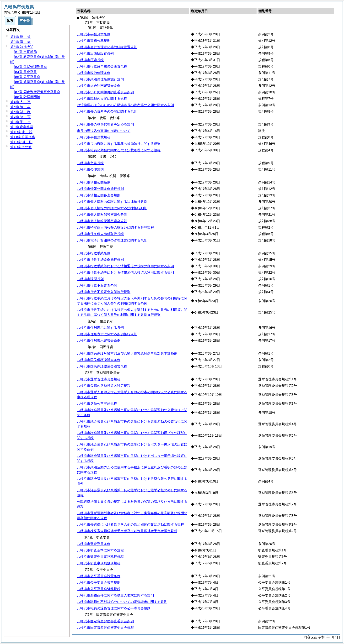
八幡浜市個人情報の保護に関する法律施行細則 (112, 208)
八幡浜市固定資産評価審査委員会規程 (105, 628)
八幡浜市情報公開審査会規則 (99, 195)
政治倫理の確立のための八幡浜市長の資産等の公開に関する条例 (125, 105)
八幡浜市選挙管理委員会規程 (99, 379)
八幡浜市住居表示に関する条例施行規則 (107, 334)
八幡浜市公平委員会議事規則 (99, 582)
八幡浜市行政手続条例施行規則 (100, 260)
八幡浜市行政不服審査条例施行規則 (104, 292)
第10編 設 (21, 132)
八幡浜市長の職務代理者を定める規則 (105, 124)
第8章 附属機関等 (27, 97)
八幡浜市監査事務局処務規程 (99, 563)
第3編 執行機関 (22, 47)
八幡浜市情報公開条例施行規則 (100, 189)
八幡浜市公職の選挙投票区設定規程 (104, 386)
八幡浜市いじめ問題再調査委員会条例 (105, 92)
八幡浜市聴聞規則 (90, 279)
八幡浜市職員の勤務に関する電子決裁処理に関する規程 (119, 150)
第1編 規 (20, 37)
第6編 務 (20, 112)
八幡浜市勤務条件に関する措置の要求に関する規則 (115, 595)
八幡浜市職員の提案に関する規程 (102, 99)
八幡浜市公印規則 (90, 169)
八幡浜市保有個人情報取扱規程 (100, 234)
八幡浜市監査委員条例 (94, 544)
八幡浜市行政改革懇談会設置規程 (102, 66)
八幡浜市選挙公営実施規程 (97, 403)
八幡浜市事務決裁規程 (94, 137)
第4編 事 (20, 102)
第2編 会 (20, 42)
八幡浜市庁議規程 (90, 60)
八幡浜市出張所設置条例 (95, 53)
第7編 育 (20, 117)
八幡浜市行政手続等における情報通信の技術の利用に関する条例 (125, 266)
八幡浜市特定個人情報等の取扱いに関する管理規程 (115, 227)
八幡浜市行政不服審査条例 (97, 285)
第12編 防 (21, 142)
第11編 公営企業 (23, 137)
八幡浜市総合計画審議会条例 (99, 86)
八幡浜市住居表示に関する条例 (100, 328)
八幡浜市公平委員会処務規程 (99, 589)
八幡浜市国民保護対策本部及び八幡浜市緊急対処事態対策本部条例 (127, 353)
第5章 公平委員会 (27, 77)
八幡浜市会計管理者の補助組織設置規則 (107, 47)
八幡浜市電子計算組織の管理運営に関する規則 (112, 240)
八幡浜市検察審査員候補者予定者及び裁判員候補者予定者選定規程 (127, 531)
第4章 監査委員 (25, 72)
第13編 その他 (21, 147)
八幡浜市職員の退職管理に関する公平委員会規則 (114, 608)
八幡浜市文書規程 (90, 163)
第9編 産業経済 (22, 127)
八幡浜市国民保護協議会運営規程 (102, 366)
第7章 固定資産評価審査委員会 (37, 92)
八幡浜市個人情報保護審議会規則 (102, 221)
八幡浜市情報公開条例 (94, 182)
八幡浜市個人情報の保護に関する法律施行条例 (112, 202)
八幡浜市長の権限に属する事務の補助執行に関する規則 (119, 144)
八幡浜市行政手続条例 (94, 253)
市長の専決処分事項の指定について (104, 131)
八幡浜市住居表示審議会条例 (99, 340)
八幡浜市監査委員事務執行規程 (100, 557)
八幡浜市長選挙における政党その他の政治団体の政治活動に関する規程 (130, 524)
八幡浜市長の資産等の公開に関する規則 (107, 111)
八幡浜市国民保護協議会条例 (99, 360)
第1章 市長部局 (25, 52)
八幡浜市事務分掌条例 (94, 34)
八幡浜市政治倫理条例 (94, 73)
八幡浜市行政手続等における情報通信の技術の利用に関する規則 (125, 272)
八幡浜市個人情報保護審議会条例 (102, 215)
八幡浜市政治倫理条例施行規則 (100, 79)
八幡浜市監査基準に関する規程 (100, 550)
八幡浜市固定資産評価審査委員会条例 (105, 621)
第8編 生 (20, 122)
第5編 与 (20, 107)
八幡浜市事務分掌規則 (94, 41)
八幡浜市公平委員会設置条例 (99, 576)
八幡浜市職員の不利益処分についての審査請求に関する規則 (122, 602)
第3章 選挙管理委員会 (30, 67)
